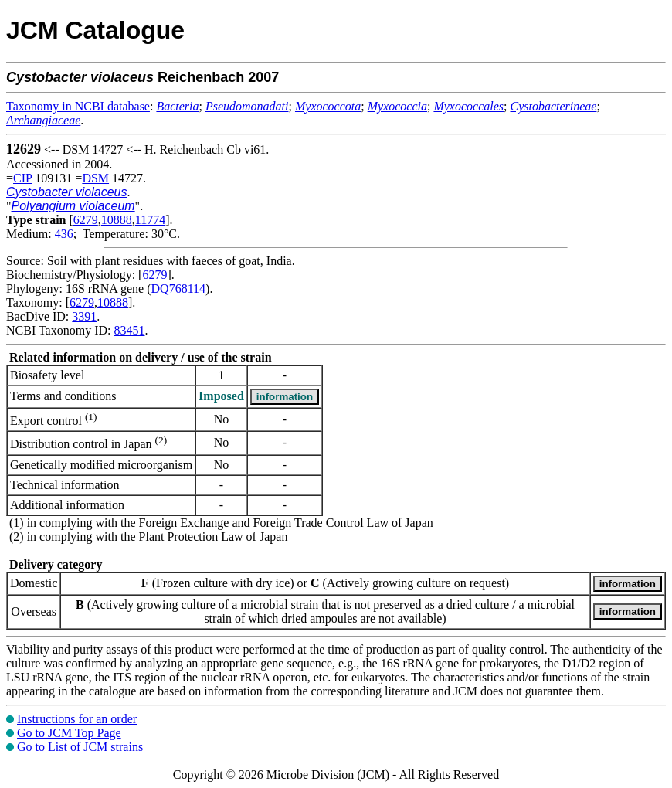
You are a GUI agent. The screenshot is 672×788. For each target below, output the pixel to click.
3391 (84, 316)
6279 (86, 220)
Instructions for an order (77, 719)
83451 (129, 330)
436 (64, 234)
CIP (22, 178)
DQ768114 (179, 289)
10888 (117, 220)
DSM (95, 178)
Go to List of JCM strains (80, 747)
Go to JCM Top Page (69, 733)
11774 (150, 220)
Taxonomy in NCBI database (78, 106)
